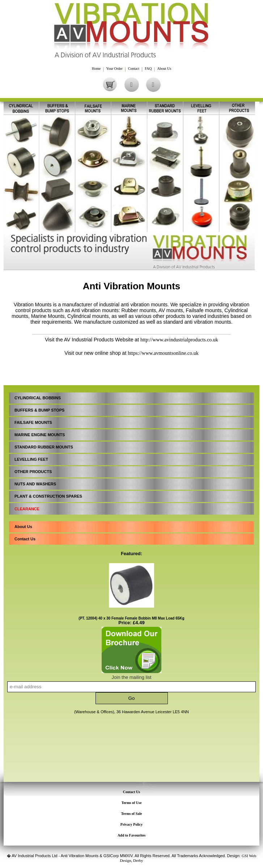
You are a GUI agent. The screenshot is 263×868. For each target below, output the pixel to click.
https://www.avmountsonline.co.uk (163, 353)
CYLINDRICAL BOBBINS (38, 398)
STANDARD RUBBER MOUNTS (44, 447)
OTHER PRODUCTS (33, 472)
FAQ (148, 69)
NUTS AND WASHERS (35, 484)
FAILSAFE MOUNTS (33, 422)
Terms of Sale (132, 814)
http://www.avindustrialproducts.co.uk (179, 340)
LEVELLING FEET (31, 459)
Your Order (114, 69)
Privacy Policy (131, 824)
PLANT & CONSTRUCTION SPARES (48, 496)
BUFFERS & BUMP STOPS (39, 410)
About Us (164, 69)
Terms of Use (132, 803)
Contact (134, 69)
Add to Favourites (131, 835)
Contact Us (25, 539)
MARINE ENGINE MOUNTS (40, 435)
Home (96, 69)
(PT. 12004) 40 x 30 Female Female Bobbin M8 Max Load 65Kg (131, 618)
